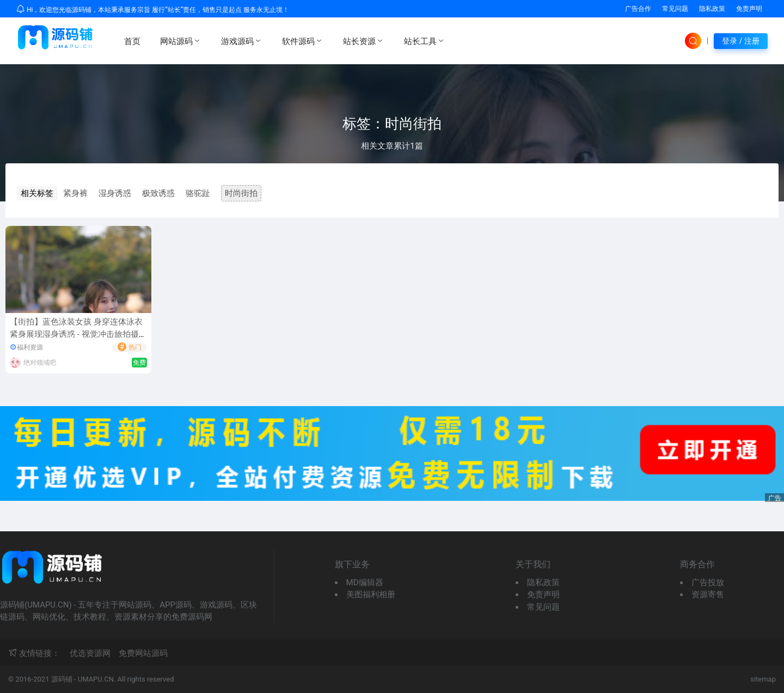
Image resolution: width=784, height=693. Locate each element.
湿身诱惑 (115, 193)
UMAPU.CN (96, 679)
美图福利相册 (371, 594)
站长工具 (425, 41)
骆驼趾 (198, 193)
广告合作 (638, 9)
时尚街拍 (241, 193)
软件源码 (303, 41)
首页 (132, 41)
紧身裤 (75, 193)
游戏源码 (242, 41)
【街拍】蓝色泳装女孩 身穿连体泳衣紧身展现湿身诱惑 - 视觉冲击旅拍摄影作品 (78, 334)
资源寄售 (708, 594)
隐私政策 (712, 9)
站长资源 (364, 41)
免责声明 (749, 9)
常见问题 (675, 9)
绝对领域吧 (40, 363)
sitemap (763, 679)
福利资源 (30, 347)
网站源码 (181, 41)
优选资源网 (90, 653)
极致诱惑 (158, 193)
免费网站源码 (143, 653)
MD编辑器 (365, 582)
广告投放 (708, 582)
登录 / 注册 (741, 41)
